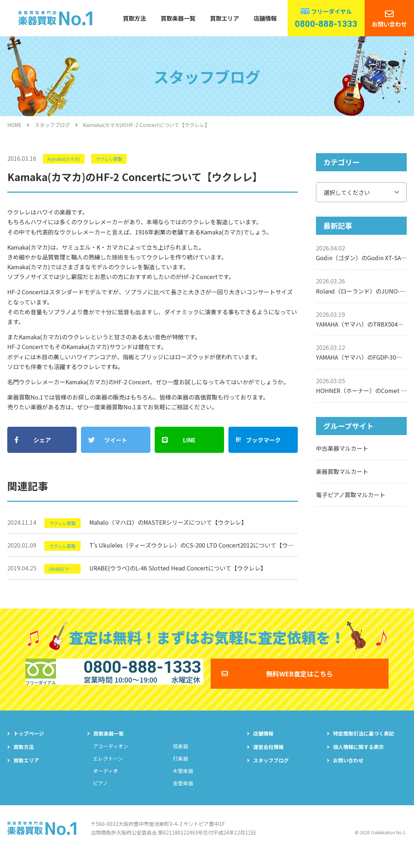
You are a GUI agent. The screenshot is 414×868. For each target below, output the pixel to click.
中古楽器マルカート (342, 448)
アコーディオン (111, 759)
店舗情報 (265, 18)
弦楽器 (180, 759)
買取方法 (134, 18)
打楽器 (180, 771)
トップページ (29, 746)
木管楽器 (183, 783)
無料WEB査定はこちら (300, 681)
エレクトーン (108, 771)
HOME (15, 125)
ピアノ (100, 796)
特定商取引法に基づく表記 (364, 746)
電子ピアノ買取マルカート (351, 495)
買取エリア (224, 18)
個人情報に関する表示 (358, 759)
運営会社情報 (268, 759)
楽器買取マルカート (342, 471)
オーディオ (105, 783)
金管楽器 (183, 796)
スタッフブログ (52, 125)
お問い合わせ (389, 24)
